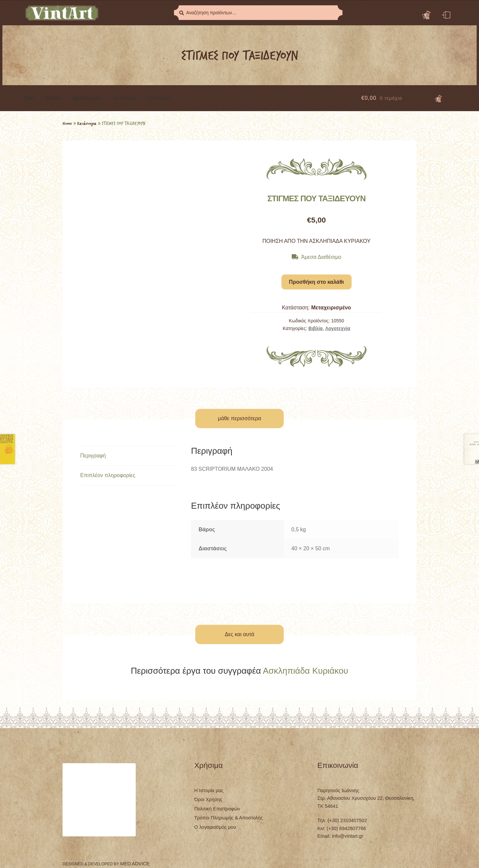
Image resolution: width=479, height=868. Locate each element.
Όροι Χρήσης (208, 799)
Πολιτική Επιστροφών (217, 809)
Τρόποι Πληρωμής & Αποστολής (229, 818)
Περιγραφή (93, 456)
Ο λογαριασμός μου (215, 827)
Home (67, 123)
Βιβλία (53, 98)
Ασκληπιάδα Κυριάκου (306, 671)
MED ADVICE (135, 864)
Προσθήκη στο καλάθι (317, 282)
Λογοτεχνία (338, 328)
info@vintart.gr (348, 836)
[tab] (129, 456)
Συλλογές (159, 98)
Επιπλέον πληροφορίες (108, 475)
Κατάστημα (87, 123)
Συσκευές (125, 98)
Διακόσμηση (87, 98)
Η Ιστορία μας (209, 790)
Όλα (29, 98)
